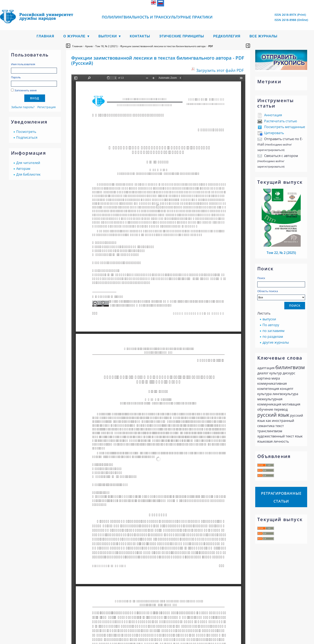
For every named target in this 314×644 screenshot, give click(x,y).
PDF (211, 46)
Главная (45, 36)
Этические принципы (182, 36)
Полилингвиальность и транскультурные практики (157, 17)
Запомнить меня (26, 90)
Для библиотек (28, 174)
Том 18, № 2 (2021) (106, 46)
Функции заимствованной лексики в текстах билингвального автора (163, 46)
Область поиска (281, 295)
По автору (271, 325)
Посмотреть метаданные (285, 127)
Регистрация (47, 107)
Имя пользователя (23, 64)
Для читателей (28, 163)
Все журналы (263, 36)
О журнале (74, 36)
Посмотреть (26, 132)
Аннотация (273, 115)
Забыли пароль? (23, 107)
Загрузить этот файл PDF (220, 70)
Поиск (261, 278)
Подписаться (27, 137)
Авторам (23, 169)
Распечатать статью (281, 121)
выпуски (269, 319)
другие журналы (276, 342)
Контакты (140, 36)
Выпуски (108, 36)
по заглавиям (274, 331)
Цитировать (274, 133)
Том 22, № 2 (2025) (281, 253)
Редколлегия (227, 36)
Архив (89, 46)
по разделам (273, 337)
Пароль (16, 77)
